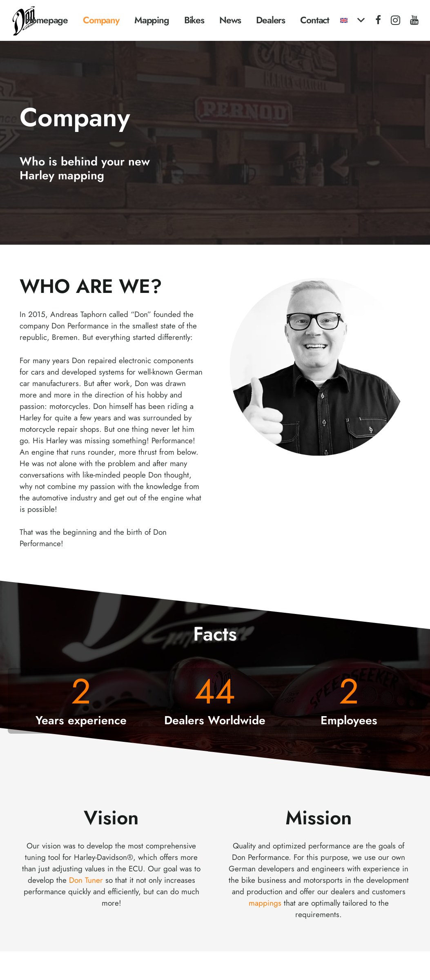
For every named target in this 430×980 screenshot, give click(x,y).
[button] (352, 20)
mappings (265, 903)
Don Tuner (86, 880)
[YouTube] (414, 20)
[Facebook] (378, 20)
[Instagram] (395, 20)
